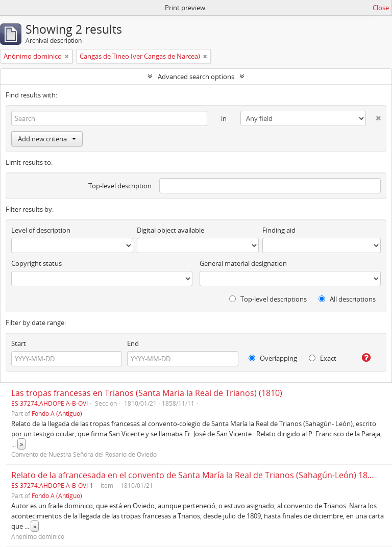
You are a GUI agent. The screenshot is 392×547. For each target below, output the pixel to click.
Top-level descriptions (268, 299)
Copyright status (36, 263)
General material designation (243, 263)
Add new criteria (47, 139)
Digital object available (170, 230)
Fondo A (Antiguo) (57, 413)
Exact (323, 358)
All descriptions (347, 299)
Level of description (41, 230)
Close (381, 8)
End (133, 343)
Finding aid (279, 230)
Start (19, 343)
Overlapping (273, 358)
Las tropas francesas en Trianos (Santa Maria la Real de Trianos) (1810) (147, 393)
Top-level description (120, 186)
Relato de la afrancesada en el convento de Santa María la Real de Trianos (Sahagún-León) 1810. (195, 475)
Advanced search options (196, 77)
